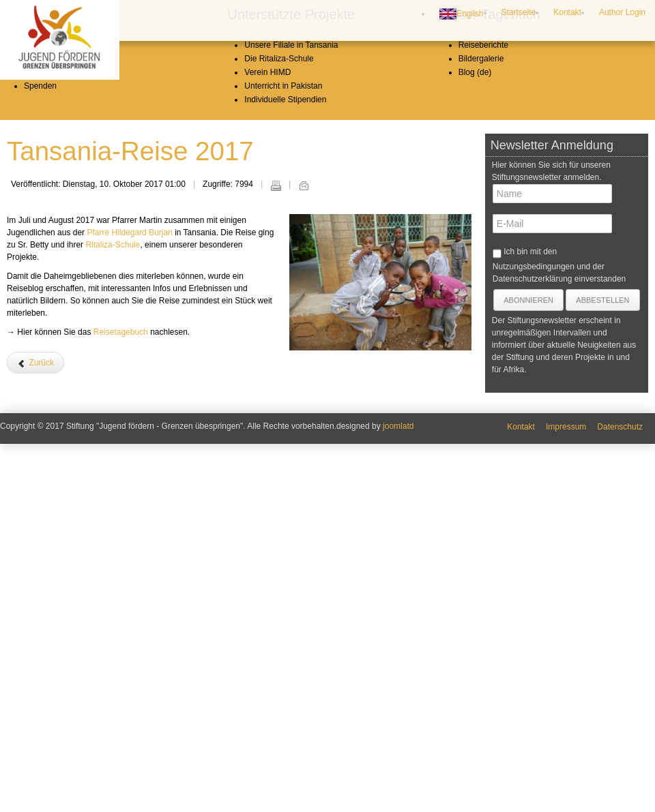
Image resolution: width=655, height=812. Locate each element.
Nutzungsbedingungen (534, 650)
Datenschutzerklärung (533, 663)
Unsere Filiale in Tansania (291, 429)
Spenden (40, 470)
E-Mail (304, 569)
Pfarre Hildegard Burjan (129, 616)
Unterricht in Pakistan (283, 470)
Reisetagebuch (121, 716)
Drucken (276, 569)
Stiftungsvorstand (56, 442)
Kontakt (567, 12)
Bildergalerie (481, 442)
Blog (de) (475, 456)
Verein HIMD (267, 456)
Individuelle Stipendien (285, 483)
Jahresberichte (51, 456)
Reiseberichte (483, 429)
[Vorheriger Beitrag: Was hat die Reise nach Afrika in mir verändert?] (35, 747)
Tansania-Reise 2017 (130, 535)
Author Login (622, 12)
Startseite (519, 12)
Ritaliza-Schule (113, 629)
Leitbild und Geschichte (67, 429)
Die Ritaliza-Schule (279, 442)
